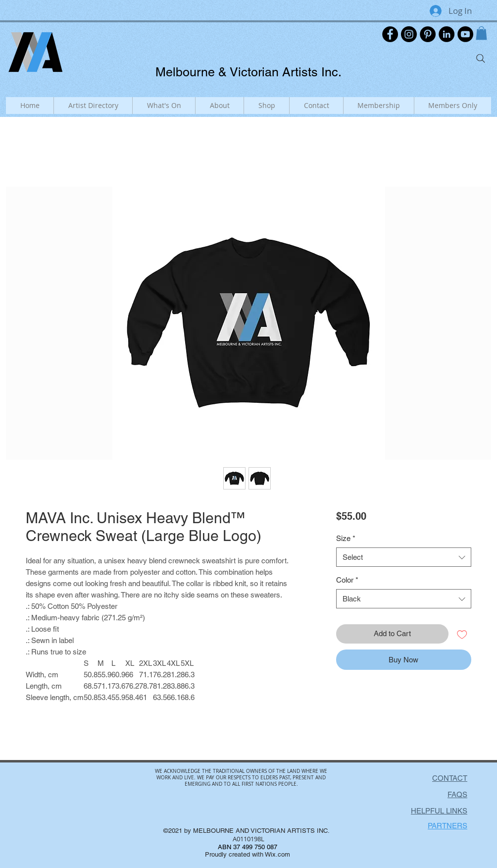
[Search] (481, 58)
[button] (481, 33)
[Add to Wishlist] (462, 634)
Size (346, 538)
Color (347, 580)
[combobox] (404, 557)
